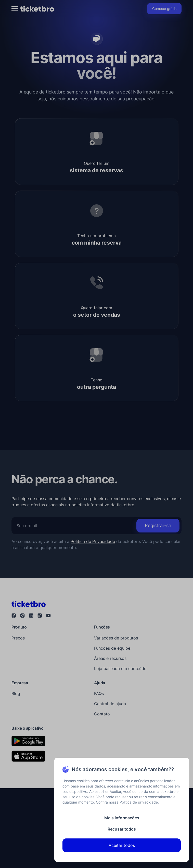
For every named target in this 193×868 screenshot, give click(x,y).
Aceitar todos (122, 845)
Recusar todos (122, 829)
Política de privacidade (139, 802)
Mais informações (122, 818)
